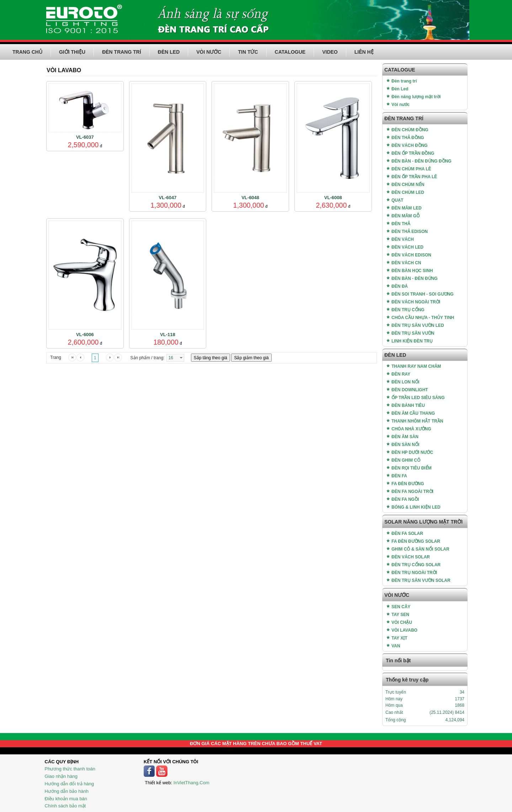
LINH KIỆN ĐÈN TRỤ (412, 341)
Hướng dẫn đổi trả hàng (70, 784)
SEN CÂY (401, 607)
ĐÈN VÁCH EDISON (411, 255)
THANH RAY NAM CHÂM (416, 366)
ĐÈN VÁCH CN (406, 263)
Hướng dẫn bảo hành (67, 791)
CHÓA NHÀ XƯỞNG (411, 429)
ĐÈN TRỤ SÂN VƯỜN (413, 333)
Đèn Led (400, 89)
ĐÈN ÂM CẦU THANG (413, 413)
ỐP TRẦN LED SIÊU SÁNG (418, 398)
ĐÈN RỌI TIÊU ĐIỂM (412, 468)
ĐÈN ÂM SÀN (405, 437)
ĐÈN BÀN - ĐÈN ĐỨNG (415, 278)
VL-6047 (168, 198)
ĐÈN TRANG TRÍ (122, 52)
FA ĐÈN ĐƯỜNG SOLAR (416, 541)
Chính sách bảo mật (65, 806)
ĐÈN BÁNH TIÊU (408, 405)
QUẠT (397, 200)
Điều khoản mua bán (66, 799)
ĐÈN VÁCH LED (407, 247)
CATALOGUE (290, 52)
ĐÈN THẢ (401, 224)
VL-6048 (250, 198)
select (181, 358)
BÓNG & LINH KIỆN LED (416, 507)
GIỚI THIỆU (72, 52)
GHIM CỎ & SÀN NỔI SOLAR (420, 549)
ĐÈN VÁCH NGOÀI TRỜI (416, 302)
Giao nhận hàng (61, 776)
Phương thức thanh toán (70, 769)
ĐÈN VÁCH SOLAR (411, 557)
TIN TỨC (248, 52)
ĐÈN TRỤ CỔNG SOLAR (416, 565)
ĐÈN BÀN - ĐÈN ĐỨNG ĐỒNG (422, 161)
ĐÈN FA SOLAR (407, 534)
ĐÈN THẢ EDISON (410, 232)
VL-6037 (85, 137)
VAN (396, 646)
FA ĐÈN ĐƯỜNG (408, 484)
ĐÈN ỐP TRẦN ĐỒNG (413, 153)
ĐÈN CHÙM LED (408, 192)
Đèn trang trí (404, 81)
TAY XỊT (399, 638)
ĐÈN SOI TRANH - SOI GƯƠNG (423, 294)
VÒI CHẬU (402, 622)
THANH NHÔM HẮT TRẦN (417, 421)
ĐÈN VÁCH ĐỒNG (410, 145)
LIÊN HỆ (364, 52)
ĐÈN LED (169, 52)
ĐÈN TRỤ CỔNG (408, 310)
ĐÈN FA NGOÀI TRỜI (412, 492)
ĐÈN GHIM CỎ (406, 460)
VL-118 (168, 335)
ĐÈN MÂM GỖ (406, 216)
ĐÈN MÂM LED (407, 208)
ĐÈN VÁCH (403, 239)
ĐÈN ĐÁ (400, 286)
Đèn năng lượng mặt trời (416, 97)
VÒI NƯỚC (209, 52)
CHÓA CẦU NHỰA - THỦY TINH (423, 318)
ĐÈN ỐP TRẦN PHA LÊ (414, 177)
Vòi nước (401, 105)
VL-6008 (333, 198)
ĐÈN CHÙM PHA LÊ (411, 169)
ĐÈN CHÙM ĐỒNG (410, 130)
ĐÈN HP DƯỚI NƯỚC (412, 452)
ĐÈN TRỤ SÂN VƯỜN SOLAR (421, 580)
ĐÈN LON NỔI (405, 382)
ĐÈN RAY (401, 374)
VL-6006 (85, 335)
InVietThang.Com (191, 783)
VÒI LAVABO (404, 630)
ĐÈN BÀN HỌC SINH (412, 271)
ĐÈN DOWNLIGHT (410, 390)
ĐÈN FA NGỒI (405, 499)
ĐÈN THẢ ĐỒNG (408, 138)
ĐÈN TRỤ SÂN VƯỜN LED (418, 325)
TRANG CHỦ (27, 52)
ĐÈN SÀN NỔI (405, 445)
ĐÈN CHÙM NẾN (408, 185)
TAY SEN (400, 615)
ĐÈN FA (399, 476)
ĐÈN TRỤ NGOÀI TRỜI (414, 573)
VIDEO (330, 52)
